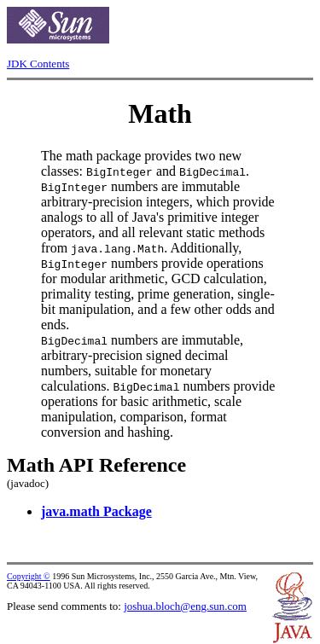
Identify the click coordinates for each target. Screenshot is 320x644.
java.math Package (96, 511)
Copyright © (29, 576)
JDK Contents (38, 64)
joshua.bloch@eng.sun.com (185, 606)
